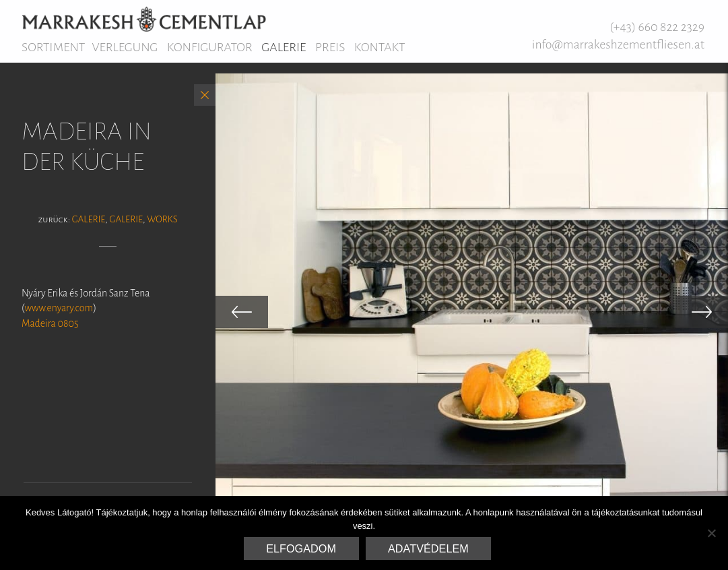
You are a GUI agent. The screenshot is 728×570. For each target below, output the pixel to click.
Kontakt (380, 47)
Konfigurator (210, 47)
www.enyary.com (59, 308)
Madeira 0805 (50, 323)
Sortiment (53, 47)
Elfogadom (301, 548)
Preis (330, 47)
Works (162, 219)
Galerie (284, 47)
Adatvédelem (428, 548)
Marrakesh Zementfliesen (144, 19)
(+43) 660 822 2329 (657, 27)
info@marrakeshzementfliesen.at (618, 44)
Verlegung (125, 47)
